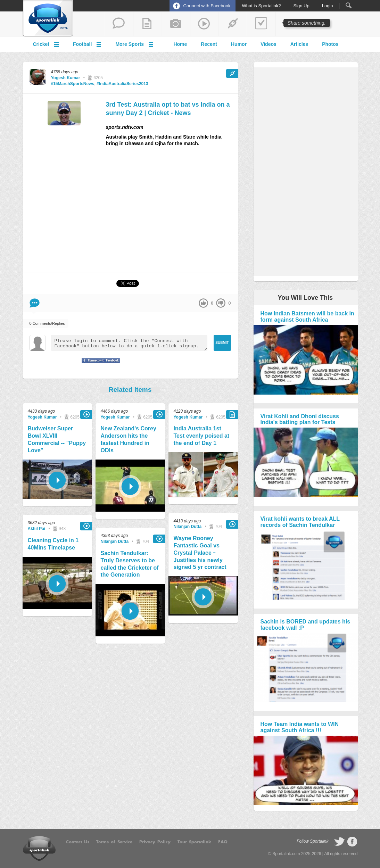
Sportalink (48, 18)
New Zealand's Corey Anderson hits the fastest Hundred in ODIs (129, 439)
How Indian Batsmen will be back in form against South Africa (307, 317)
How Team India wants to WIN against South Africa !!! (300, 727)
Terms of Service (114, 842)
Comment (35, 303)
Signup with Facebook (99, 365)
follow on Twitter (339, 842)
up (203, 303)
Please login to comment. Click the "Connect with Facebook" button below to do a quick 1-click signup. (129, 343)
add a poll (261, 24)
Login (328, 6)
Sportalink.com (286, 854)
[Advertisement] (172, 213)
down (221, 303)
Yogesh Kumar (66, 78)
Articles (299, 44)
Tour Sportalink (194, 842)
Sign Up (301, 6)
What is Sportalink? (261, 6)
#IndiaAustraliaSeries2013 (122, 84)
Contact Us (78, 842)
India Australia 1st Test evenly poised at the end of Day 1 (202, 436)
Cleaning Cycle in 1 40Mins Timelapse (53, 544)
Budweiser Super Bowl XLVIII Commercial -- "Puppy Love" (57, 439)
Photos (330, 44)
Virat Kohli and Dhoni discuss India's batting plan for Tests (300, 419)
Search (349, 5)
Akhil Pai (37, 529)
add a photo (176, 24)
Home (180, 44)
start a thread (119, 24)
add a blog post (147, 24)
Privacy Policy (155, 842)
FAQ (223, 842)
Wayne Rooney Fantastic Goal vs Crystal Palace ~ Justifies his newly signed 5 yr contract (200, 553)
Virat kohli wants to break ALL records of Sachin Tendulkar (300, 522)
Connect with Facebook (207, 6)
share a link (233, 24)
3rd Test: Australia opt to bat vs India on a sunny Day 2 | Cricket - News (168, 109)
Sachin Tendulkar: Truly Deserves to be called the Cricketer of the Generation (130, 564)
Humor (239, 44)
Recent (209, 44)
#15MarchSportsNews (73, 84)
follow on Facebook (352, 842)
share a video (204, 24)
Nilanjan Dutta (115, 542)
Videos (269, 44)
